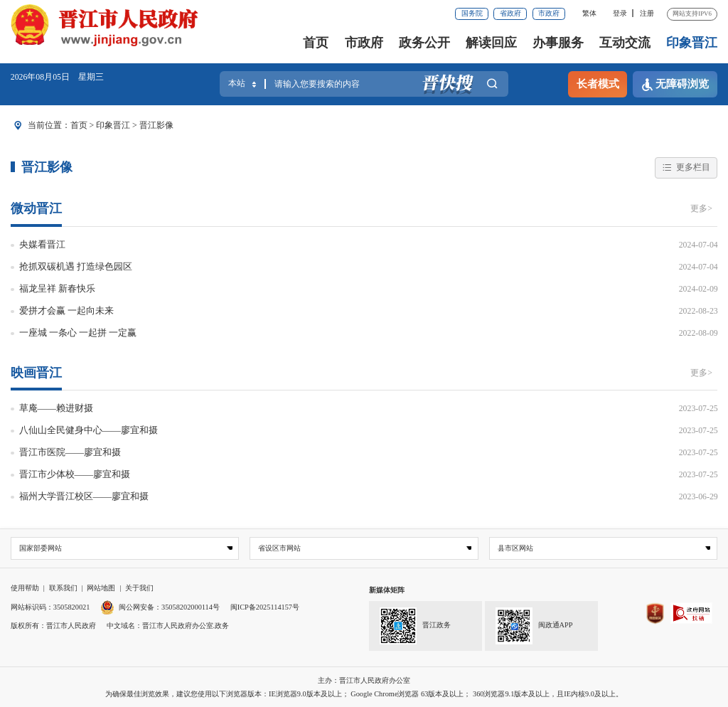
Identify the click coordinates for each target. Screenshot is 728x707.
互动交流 (625, 43)
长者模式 (598, 84)
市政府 (549, 13)
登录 (620, 13)
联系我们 (63, 588)
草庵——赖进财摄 (57, 408)
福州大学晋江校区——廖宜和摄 (84, 496)
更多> (701, 208)
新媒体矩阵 (387, 590)
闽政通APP (534, 626)
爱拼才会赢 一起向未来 (66, 310)
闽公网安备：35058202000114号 (160, 607)
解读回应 (491, 43)
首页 (316, 43)
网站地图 (101, 588)
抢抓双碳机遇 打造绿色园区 (76, 266)
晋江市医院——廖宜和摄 (70, 452)
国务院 (472, 13)
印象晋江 (692, 43)
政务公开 (424, 43)
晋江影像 (156, 125)
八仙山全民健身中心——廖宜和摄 (89, 430)
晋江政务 (415, 626)
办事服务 (558, 43)
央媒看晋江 (42, 244)
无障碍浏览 (675, 84)
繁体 (589, 13)
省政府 (510, 13)
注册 (647, 13)
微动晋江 (36, 208)
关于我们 (139, 588)
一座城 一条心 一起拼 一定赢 (78, 333)
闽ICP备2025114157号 (265, 607)
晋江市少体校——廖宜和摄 (75, 474)
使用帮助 (25, 588)
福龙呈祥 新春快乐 (57, 288)
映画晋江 (36, 373)
